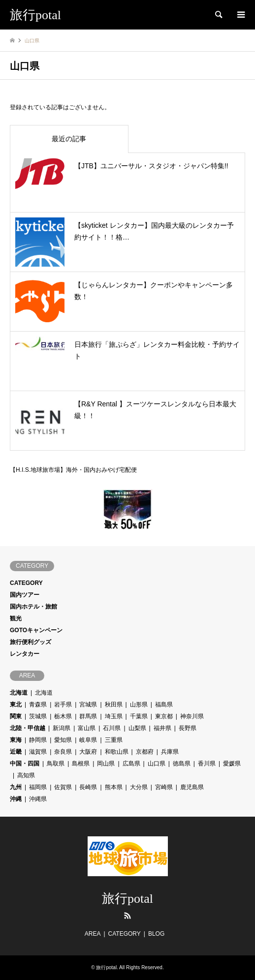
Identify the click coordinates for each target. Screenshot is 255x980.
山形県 (139, 704)
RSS (127, 916)
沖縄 (16, 799)
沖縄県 (38, 799)
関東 (16, 716)
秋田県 (114, 704)
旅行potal (127, 899)
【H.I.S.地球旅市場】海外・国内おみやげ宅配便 (73, 469)
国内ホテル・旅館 (33, 607)
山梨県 (137, 728)
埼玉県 (114, 716)
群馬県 (88, 716)
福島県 (164, 704)
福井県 (162, 728)
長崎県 (88, 787)
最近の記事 (69, 139)
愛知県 (63, 740)
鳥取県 (56, 764)
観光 (16, 618)
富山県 (87, 728)
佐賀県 (63, 787)
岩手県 (63, 704)
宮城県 (88, 704)
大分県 (139, 787)
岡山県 (106, 764)
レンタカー (25, 654)
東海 (16, 740)
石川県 (112, 728)
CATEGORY (26, 583)
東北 (16, 704)
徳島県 (182, 764)
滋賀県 (38, 752)
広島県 (131, 764)
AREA (93, 934)
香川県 (207, 764)
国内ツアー (25, 595)
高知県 (26, 775)
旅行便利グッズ (31, 642)
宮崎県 (164, 787)
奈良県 (63, 752)
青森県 (38, 704)
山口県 (157, 764)
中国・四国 (25, 764)
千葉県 (139, 716)
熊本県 (114, 787)
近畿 (16, 752)
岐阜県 (88, 740)
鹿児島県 (192, 787)
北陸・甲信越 (28, 728)
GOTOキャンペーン (36, 630)
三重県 (114, 740)
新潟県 (62, 728)
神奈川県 (192, 716)
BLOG (156, 934)
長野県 (188, 728)
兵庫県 (170, 752)
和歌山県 (117, 752)
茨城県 (38, 716)
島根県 (81, 764)
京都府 (145, 752)
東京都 (164, 716)
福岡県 (38, 787)
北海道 (19, 693)
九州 (16, 787)
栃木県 (63, 716)
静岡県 (38, 740)
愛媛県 (232, 764)
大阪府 (88, 752)
